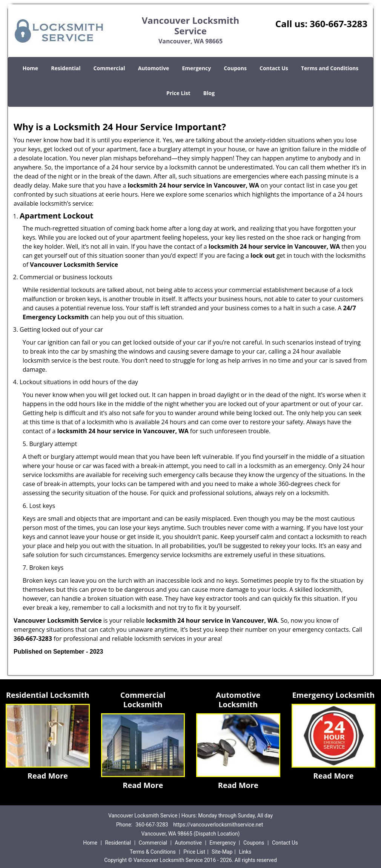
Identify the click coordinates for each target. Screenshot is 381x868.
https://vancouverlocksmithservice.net (218, 825)
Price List (178, 93)
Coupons (235, 68)
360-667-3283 (339, 24)
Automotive (154, 68)
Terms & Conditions (153, 852)
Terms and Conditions (330, 68)
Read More (48, 776)
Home (30, 68)
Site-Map (222, 852)
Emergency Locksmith (333, 695)
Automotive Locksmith (238, 700)
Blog (209, 93)
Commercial (109, 68)
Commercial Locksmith (143, 700)
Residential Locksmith (48, 695)
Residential (66, 68)
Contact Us (274, 68)
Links (245, 852)
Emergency (196, 68)
